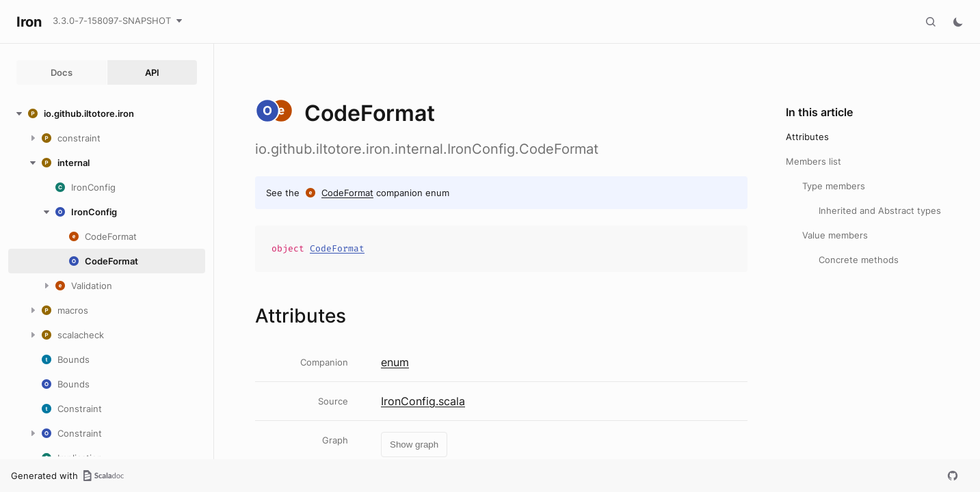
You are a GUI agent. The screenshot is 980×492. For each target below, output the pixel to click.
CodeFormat (347, 193)
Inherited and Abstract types (880, 210)
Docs (62, 72)
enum (395, 362)
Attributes (807, 137)
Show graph (414, 445)
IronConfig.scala (423, 401)
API (152, 72)
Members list (813, 161)
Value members (835, 235)
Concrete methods (859, 260)
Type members (834, 186)
